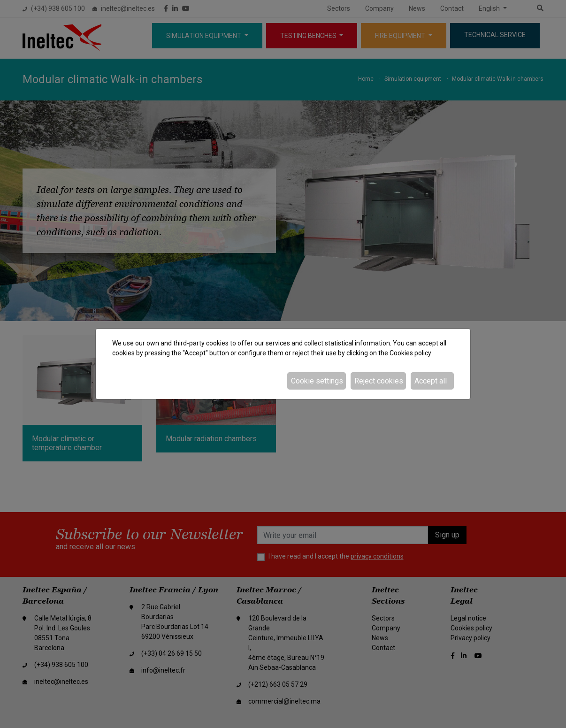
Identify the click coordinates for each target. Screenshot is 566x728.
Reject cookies (379, 381)
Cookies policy (410, 353)
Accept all (431, 381)
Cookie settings (317, 381)
